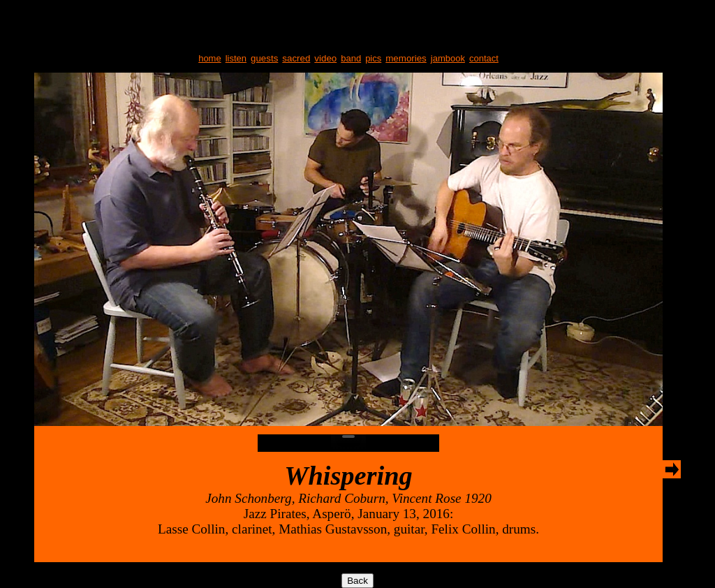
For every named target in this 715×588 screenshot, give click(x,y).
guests (264, 58)
